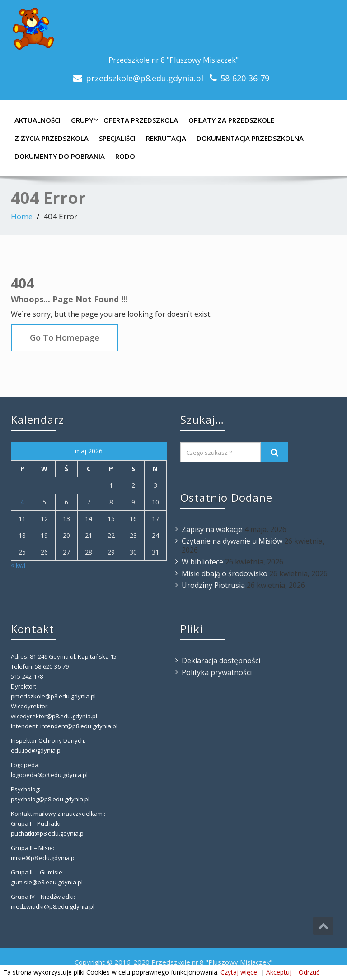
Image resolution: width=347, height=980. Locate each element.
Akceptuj (279, 972)
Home (22, 216)
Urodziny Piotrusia (213, 585)
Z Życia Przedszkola (52, 138)
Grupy (84, 120)
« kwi (18, 565)
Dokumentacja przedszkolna (250, 138)
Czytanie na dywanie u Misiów (232, 541)
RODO (125, 156)
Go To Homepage (65, 337)
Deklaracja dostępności (221, 661)
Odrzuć (309, 972)
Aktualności (38, 120)
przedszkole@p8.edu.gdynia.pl (145, 78)
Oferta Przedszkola (141, 120)
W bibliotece (202, 562)
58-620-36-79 (245, 78)
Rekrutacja (166, 138)
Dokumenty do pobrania (60, 156)
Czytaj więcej (240, 972)
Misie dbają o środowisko (225, 573)
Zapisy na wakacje (212, 529)
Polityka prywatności (217, 672)
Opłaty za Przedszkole (231, 120)
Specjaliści (117, 138)
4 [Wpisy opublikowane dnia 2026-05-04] (22, 502)
